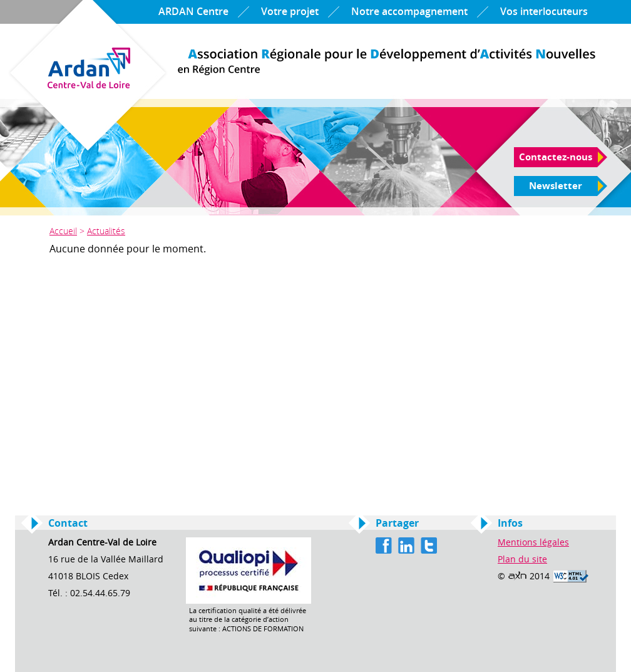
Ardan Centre (387, 62)
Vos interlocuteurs (544, 12)
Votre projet (290, 12)
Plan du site (522, 560)
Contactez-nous (556, 157)
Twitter (429, 545)
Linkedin (406, 545)
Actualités (106, 231)
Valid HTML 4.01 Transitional (571, 576)
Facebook (384, 545)
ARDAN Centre (193, 12)
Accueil (63, 231)
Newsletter (556, 186)
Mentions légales (533, 543)
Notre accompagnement (409, 12)
